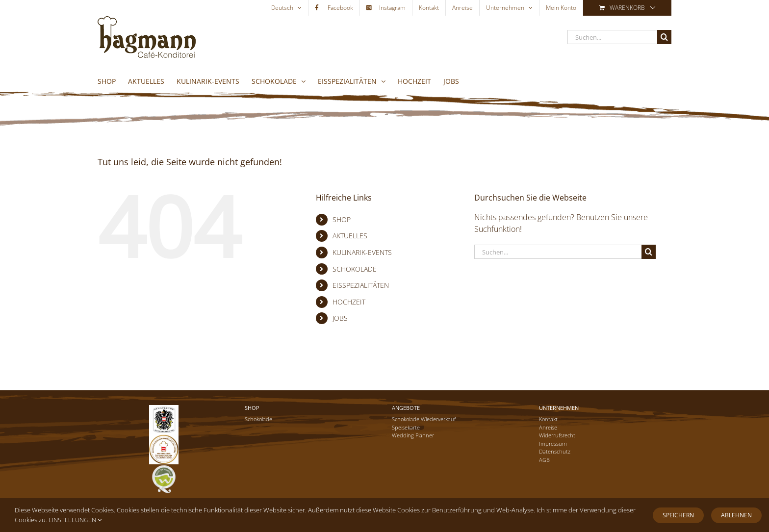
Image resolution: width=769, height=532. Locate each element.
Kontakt (548, 419)
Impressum (553, 443)
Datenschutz (555, 451)
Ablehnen (736, 515)
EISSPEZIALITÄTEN (361, 285)
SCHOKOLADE (355, 269)
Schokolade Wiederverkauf (424, 419)
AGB (544, 460)
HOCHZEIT (349, 302)
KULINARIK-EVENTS (362, 252)
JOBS (340, 318)
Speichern (678, 515)
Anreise (548, 427)
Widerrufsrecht (557, 435)
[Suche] (664, 37)
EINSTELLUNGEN (75, 520)
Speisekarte (406, 427)
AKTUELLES (350, 236)
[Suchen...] (612, 37)
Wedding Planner (413, 435)
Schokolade (258, 419)
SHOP (342, 219)
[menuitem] (286, 8)
